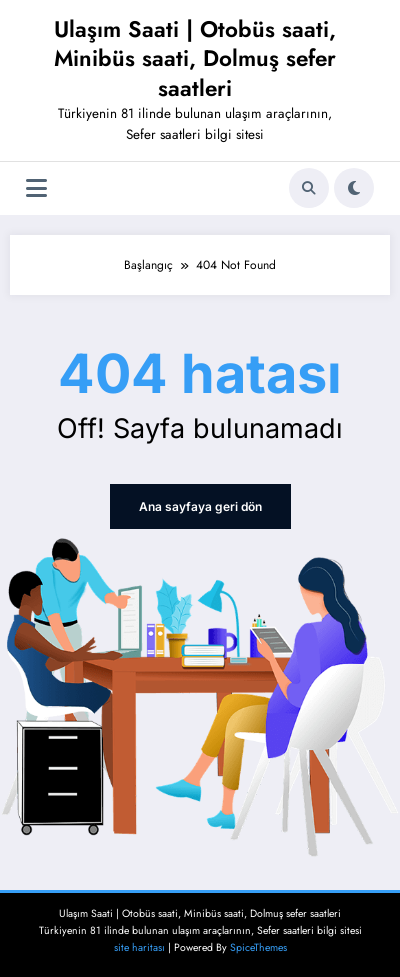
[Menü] (36, 188)
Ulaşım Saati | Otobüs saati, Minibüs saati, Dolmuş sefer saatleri (195, 58)
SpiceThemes (258, 947)
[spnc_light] (354, 188)
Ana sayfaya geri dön (200, 506)
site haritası (139, 947)
